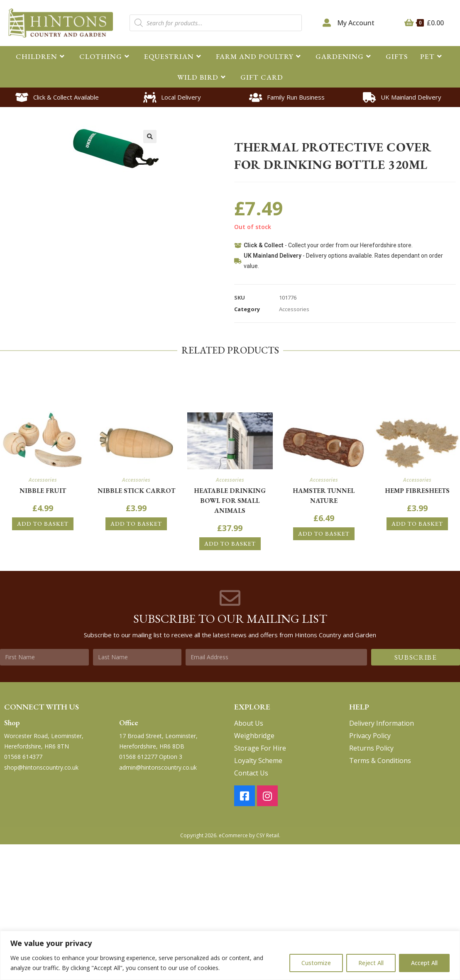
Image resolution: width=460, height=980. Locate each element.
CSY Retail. (268, 835)
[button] (150, 137)
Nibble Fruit (43, 491)
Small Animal (290, 128)
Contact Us (251, 773)
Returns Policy (371, 748)
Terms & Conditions (380, 761)
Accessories (329, 128)
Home (242, 128)
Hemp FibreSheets (417, 491)
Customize (316, 963)
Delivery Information (382, 723)
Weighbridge (254, 736)
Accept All (424, 963)
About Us (249, 723)
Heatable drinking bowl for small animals (230, 501)
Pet (262, 128)
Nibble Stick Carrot (136, 491)
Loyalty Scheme (258, 761)
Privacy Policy (370, 736)
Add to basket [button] (43, 524)
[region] (230, 955)
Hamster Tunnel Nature (324, 496)
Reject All (371, 963)
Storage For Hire (260, 748)
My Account (356, 23)
